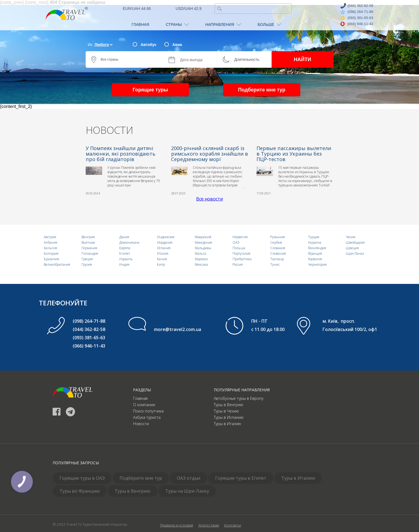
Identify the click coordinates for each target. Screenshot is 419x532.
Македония (203, 242)
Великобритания (57, 264)
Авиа (177, 45)
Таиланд (277, 259)
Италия (163, 253)
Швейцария (355, 242)
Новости (141, 424)
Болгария (51, 253)
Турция (314, 237)
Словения (278, 253)
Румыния (278, 237)
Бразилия (51, 259)
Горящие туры (150, 90)
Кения (162, 259)
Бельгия (50, 248)
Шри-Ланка (355, 253)
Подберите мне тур (262, 90)
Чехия (351, 237)
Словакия (278, 248)
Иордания (165, 242)
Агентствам (209, 525)
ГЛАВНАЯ (140, 25)
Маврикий (203, 237)
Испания (164, 248)
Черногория (317, 264)
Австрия (50, 237)
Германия (89, 248)
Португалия (241, 253)
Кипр (161, 264)
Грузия (87, 264)
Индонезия (166, 237)
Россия (238, 264)
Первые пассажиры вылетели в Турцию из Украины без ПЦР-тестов (294, 154)
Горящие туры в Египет (241, 478)
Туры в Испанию (229, 417)
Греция (87, 259)
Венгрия (88, 237)
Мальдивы (203, 248)
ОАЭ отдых (189, 478)
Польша (239, 248)
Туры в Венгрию (229, 405)
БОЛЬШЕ (269, 25)
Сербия (276, 242)
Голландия (90, 253)
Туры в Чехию (226, 411)
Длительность (247, 59)
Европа (125, 248)
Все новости (209, 199)
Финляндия (317, 248)
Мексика (201, 264)
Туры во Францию (80, 491)
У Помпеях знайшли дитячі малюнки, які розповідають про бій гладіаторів (121, 154)
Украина (315, 242)
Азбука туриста (147, 417)
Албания (51, 242)
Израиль (126, 259)
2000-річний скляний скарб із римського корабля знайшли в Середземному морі (209, 154)
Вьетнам (88, 242)
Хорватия (315, 259)
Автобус (149, 45)
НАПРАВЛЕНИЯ (223, 25)
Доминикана (129, 242)
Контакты (233, 525)
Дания (124, 237)
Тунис (275, 264)
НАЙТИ (303, 59)
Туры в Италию (227, 424)
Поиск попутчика (148, 411)
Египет (125, 253)
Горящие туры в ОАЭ (82, 478)
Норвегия (240, 237)
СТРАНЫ (177, 25)
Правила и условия (177, 525)
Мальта (200, 253)
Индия (124, 264)
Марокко (201, 259)
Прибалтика (242, 259)
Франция (315, 253)
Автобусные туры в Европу (239, 398)
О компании (144, 405)
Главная (140, 398)
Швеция (352, 248)
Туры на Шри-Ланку (187, 491)
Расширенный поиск (311, 45)
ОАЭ (236, 242)
